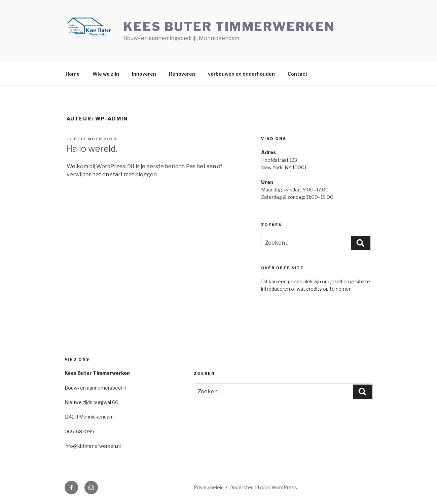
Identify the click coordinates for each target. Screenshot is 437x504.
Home (73, 74)
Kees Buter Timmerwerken (229, 27)
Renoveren (182, 74)
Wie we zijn (106, 74)
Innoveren (144, 74)
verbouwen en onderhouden (241, 74)
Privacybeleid (209, 487)
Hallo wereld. (92, 149)
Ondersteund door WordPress (263, 487)
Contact (298, 74)
